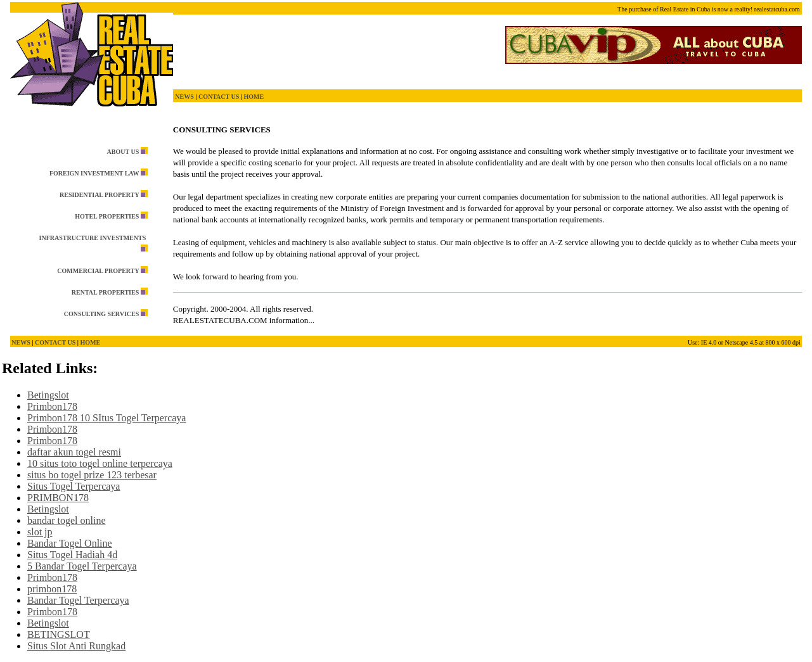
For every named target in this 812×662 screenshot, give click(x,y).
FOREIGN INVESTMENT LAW (94, 173)
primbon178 (52, 589)
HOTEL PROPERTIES (107, 216)
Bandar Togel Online (70, 543)
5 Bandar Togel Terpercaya (82, 566)
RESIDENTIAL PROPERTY (99, 195)
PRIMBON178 (58, 498)
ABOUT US (123, 152)
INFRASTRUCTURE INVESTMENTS (93, 238)
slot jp (40, 532)
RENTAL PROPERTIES (105, 292)
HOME (254, 97)
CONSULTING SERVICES (102, 314)
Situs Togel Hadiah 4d (72, 555)
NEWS (184, 97)
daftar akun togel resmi (74, 452)
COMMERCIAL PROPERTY (98, 271)
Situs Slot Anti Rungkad (76, 646)
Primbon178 (52, 406)
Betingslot (48, 395)
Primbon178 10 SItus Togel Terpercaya (106, 418)
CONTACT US (219, 97)
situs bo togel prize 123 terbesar (92, 475)
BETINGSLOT (59, 634)
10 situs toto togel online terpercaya (100, 463)
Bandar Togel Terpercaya (78, 600)
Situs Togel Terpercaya (74, 486)
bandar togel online (67, 520)
